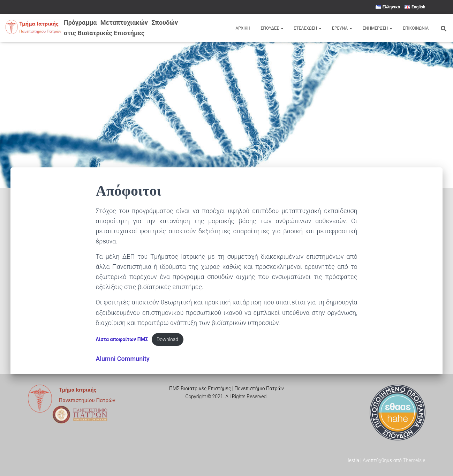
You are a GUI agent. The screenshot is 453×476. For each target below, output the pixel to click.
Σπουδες (272, 28)
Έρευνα (342, 28)
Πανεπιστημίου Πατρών (87, 400)
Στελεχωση (308, 28)
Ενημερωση (377, 28)
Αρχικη (243, 28)
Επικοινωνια (416, 28)
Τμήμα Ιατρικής (78, 390)
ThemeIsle (414, 460)
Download (168, 339)
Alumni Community (123, 359)
